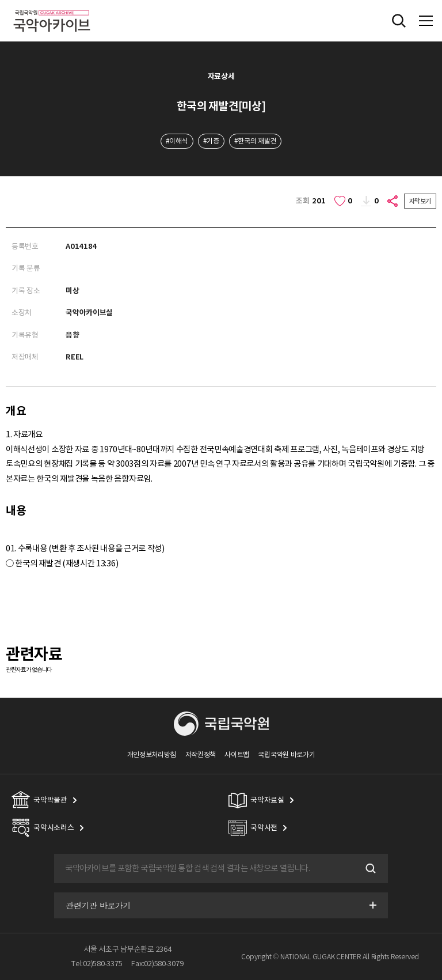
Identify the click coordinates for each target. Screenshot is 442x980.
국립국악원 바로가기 (286, 754)
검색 (369, 869)
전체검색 (399, 21)
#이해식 (177, 141)
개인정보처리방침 (152, 754)
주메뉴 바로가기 (0, 0)
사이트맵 (237, 754)
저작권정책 (201, 754)
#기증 (211, 141)
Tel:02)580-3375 (97, 964)
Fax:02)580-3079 (157, 964)
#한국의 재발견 (256, 141)
